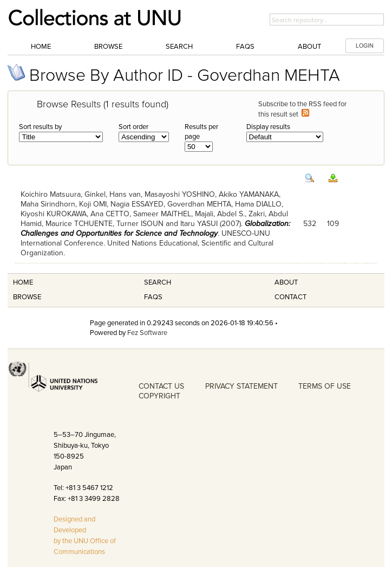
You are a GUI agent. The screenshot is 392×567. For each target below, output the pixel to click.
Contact (290, 297)
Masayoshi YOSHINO (180, 194)
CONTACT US (161, 386)
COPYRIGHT (159, 396)
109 (333, 224)
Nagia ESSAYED (137, 204)
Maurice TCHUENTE (79, 224)
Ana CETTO (110, 214)
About (309, 47)
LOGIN (365, 46)
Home (41, 47)
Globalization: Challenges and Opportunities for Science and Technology (155, 228)
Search (179, 47)
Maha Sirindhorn (48, 204)
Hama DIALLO (258, 204)
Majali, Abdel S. (220, 214)
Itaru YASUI (199, 224)
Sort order (133, 127)
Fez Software (147, 333)
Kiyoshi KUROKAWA (54, 214)
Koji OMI (93, 204)
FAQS (153, 297)
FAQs (245, 47)
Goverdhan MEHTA (199, 204)
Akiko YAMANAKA (249, 194)
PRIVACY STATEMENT (241, 386)
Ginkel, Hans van (113, 194)
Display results (268, 127)
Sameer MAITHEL (162, 214)
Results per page (201, 132)
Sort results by (40, 127)
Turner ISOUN (140, 224)
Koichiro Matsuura (51, 194)
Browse (108, 47)
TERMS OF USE (325, 386)
